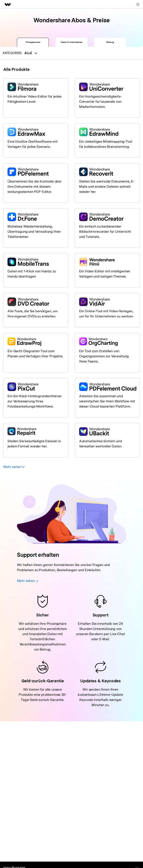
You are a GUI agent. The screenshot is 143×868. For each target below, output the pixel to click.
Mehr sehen (14, 467)
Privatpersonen (33, 42)
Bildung (110, 42)
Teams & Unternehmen (71, 42)
